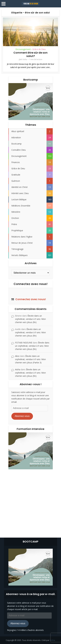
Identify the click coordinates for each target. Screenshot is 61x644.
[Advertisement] (30, 503)
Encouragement (23, 49)
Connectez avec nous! (31, 284)
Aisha (25, 59)
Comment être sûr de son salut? (30, 54)
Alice (17, 356)
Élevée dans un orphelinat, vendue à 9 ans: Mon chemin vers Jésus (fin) (30, 319)
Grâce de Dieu (39, 49)
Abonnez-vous (22, 416)
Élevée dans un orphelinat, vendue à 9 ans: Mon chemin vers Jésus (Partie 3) (30, 359)
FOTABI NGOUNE (24, 343)
